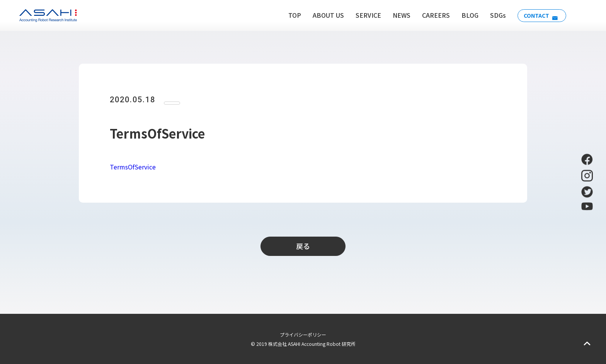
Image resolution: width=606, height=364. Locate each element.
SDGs (493, 15)
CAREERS (431, 15)
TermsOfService (133, 167)
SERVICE (363, 15)
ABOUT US (323, 15)
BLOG (465, 15)
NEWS (396, 15)
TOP (289, 15)
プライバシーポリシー (303, 334)
